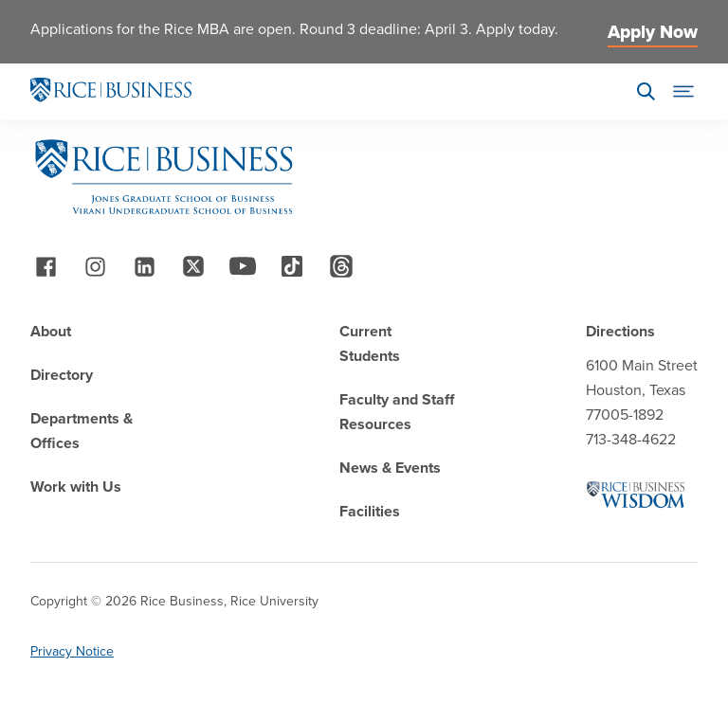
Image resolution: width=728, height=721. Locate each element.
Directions (620, 331)
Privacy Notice (72, 651)
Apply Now (653, 32)
